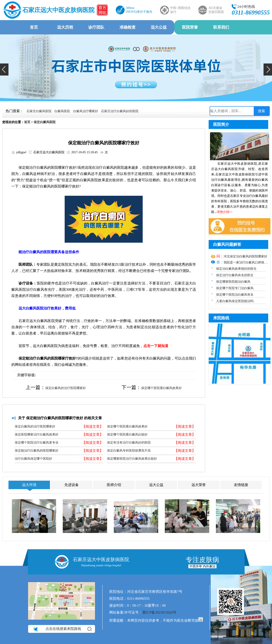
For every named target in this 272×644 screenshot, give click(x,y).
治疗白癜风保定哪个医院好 (33, 459)
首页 (34, 27)
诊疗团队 (96, 27)
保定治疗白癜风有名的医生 (235, 275)
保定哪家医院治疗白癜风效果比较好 (132, 459)
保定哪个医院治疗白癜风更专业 (37, 443)
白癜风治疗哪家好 (86, 111)
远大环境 (29, 485)
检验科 (34, 530)
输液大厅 (85, 530)
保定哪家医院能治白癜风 (233, 282)
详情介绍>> (225, 212)
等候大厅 (136, 530)
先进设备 (72, 485)
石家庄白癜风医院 (39, 111)
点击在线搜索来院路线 (62, 629)
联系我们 (221, 27)
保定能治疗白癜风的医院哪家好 (37, 451)
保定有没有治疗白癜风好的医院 (129, 443)
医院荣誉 (190, 27)
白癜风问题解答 (227, 244)
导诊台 (187, 530)
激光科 (238, 530)
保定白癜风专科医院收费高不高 (129, 451)
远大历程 (65, 27)
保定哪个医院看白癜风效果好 (161, 388)
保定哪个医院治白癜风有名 (235, 295)
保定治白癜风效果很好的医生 (236, 269)
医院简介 (221, 124)
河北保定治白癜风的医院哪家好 (245, 256)
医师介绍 (114, 485)
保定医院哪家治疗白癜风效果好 (37, 435)
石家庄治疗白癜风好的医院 (120, 111)
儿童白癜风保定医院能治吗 (235, 301)
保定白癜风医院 (45, 122)
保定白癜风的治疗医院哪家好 (66, 388)
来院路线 (221, 318)
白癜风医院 (62, 111)
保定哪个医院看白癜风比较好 (127, 435)
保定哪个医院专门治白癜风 (235, 288)
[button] (4, 69)
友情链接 (241, 485)
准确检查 (128, 27)
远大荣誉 (199, 485)
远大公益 (159, 27)
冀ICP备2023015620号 (159, 612)
